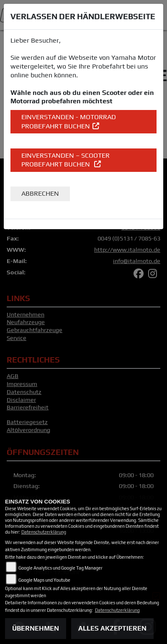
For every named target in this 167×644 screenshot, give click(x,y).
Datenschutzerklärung (44, 532)
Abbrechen (40, 193)
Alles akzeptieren (112, 628)
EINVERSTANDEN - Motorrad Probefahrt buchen (69, 121)
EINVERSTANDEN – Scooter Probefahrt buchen (66, 160)
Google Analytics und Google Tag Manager (60, 568)
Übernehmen (36, 628)
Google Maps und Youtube (44, 580)
